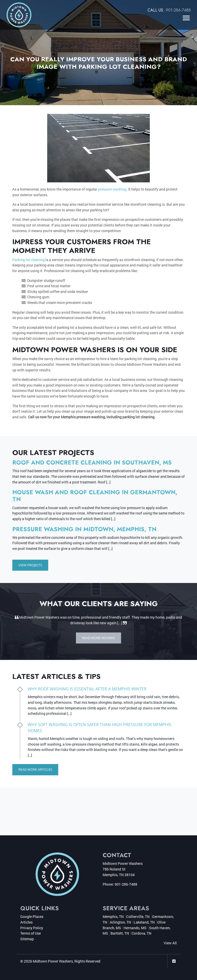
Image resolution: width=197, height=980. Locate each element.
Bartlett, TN (120, 933)
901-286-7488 (178, 10)
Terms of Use (31, 933)
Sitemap (27, 939)
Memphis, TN (113, 917)
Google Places (32, 917)
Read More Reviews (98, 638)
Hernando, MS (135, 928)
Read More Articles (35, 769)
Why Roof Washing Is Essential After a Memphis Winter (87, 689)
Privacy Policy (32, 928)
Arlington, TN (120, 922)
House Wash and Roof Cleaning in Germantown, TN (95, 496)
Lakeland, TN (144, 922)
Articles (26, 922)
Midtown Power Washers (53, 961)
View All (170, 943)
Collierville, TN (138, 917)
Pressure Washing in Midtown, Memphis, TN (84, 529)
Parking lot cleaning (28, 260)
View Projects (30, 565)
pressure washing (112, 189)
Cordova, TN (141, 933)
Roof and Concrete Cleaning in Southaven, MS (92, 463)
